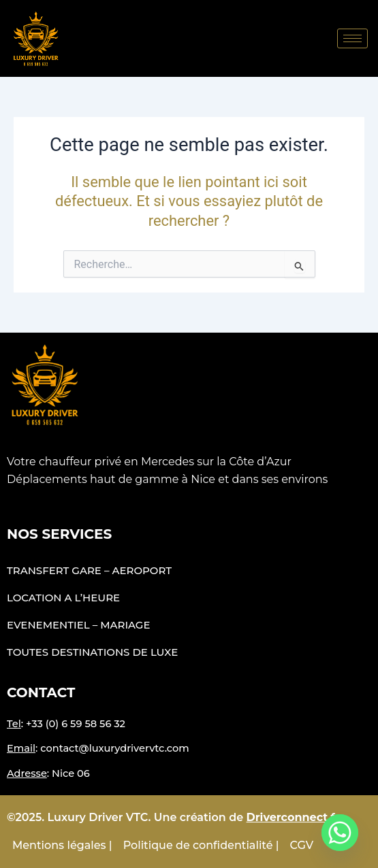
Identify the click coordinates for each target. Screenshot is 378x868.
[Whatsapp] (340, 833)
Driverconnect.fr (293, 817)
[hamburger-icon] (352, 38)
